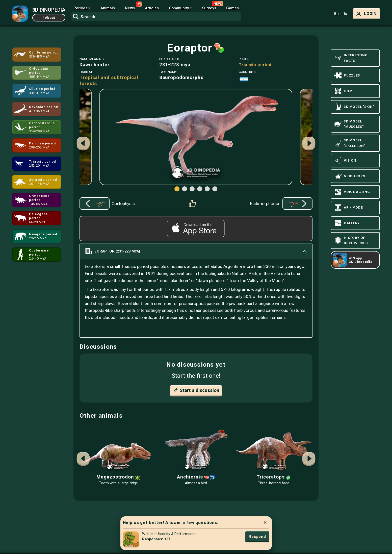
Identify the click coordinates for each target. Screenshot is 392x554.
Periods (80, 8)
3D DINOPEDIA (49, 10)
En (336, 14)
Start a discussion (196, 391)
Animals (108, 8)
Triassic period (255, 65)
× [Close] (265, 522)
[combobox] (156, 17)
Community (179, 8)
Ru (345, 14)
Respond (257, 537)
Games (232, 8)
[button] (309, 144)
